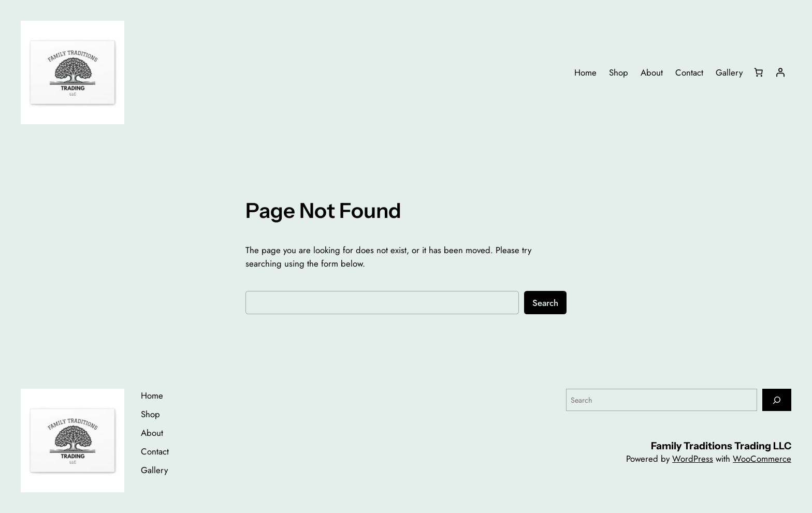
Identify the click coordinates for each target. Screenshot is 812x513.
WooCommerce (762, 459)
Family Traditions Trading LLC (721, 446)
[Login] (780, 72)
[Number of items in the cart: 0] (759, 72)
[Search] (777, 400)
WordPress (693, 459)
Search (545, 303)
